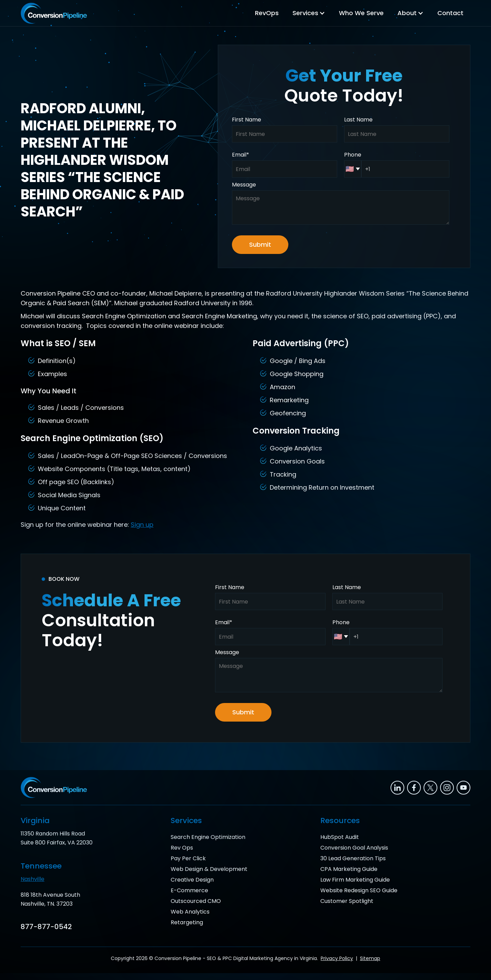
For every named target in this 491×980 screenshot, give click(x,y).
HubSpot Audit (340, 837)
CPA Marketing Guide (349, 869)
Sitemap (370, 958)
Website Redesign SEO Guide (359, 890)
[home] (54, 13)
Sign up (142, 525)
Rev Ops (182, 848)
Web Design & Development (209, 869)
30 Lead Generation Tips (353, 858)
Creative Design (192, 880)
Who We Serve (361, 13)
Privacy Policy (337, 958)
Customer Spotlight (347, 901)
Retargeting (187, 922)
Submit (260, 244)
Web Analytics (190, 912)
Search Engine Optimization (208, 837)
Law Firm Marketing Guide (355, 880)
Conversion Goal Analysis (354, 848)
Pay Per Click (188, 858)
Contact (450, 13)
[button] (309, 13)
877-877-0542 (46, 927)
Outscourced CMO (196, 901)
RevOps (267, 13)
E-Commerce (189, 890)
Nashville (33, 879)
